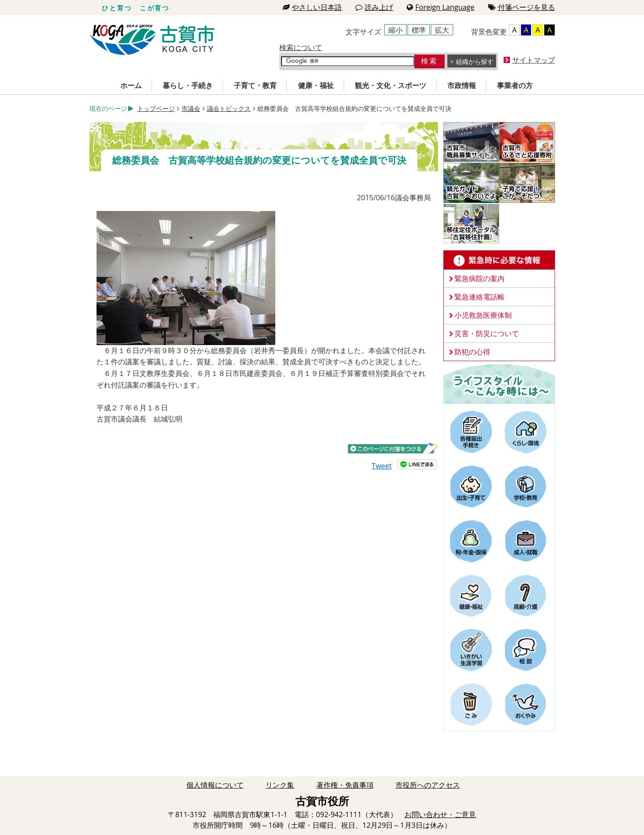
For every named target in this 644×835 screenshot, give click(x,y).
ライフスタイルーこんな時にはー (499, 384)
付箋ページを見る (522, 7)
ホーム (131, 85)
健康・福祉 (316, 85)
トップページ (156, 108)
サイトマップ (534, 60)
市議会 (191, 108)
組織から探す (475, 61)
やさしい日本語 (312, 7)
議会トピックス (229, 108)
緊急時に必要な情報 (499, 260)
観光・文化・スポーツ (391, 85)
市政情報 (462, 85)
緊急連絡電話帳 (480, 297)
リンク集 (280, 785)
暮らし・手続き (188, 85)
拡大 (442, 30)
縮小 (396, 30)
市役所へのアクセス (428, 785)
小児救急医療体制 (483, 315)
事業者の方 (515, 85)
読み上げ (374, 7)
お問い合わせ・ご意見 (440, 814)
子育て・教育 (255, 85)
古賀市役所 (152, 40)
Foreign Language (440, 7)
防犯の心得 (472, 352)
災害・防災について (487, 333)
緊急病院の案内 (480, 278)
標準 (419, 30)
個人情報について (215, 785)
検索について (301, 47)
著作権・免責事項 (345, 785)
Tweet (382, 466)
